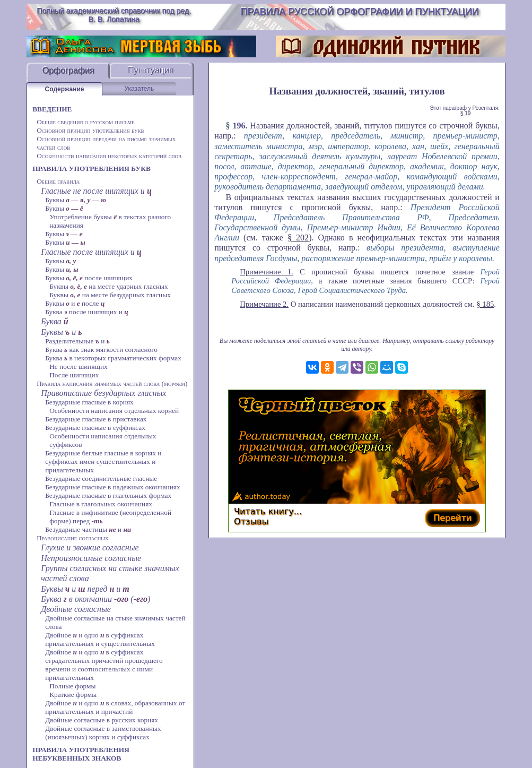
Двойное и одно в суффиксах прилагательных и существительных (100, 639)
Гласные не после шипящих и (96, 191)
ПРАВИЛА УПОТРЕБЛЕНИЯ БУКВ (91, 169)
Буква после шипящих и (87, 312)
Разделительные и (77, 341)
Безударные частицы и (88, 529)
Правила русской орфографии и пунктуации (360, 12)
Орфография (68, 70)
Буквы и (61, 332)
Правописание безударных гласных (103, 393)
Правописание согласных (72, 538)
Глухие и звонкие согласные (90, 547)
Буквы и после (75, 303)
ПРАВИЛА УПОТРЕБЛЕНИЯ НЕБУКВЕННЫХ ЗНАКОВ (81, 754)
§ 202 (298, 238)
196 (239, 126)
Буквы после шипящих (89, 278)
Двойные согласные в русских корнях (102, 720)
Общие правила (58, 181)
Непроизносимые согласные (91, 558)
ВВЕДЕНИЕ (52, 109)
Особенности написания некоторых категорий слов (109, 156)
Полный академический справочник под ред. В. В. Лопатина (114, 15)
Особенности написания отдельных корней (114, 411)
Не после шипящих (79, 366)
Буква (55, 321)
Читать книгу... (268, 511)
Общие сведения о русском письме (86, 122)
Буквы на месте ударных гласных (109, 286)
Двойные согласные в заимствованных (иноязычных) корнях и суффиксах (103, 733)
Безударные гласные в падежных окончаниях (112, 487)
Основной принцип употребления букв (90, 130)
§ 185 (485, 304)
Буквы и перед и (85, 589)
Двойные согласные (76, 609)
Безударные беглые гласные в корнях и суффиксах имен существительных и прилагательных (103, 461)
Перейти (452, 518)
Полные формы (72, 686)
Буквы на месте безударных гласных (110, 295)
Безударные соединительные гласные (101, 478)
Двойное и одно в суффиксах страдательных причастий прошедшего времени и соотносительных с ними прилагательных (104, 665)
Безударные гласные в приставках (96, 419)
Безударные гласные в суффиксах (95, 428)
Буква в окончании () (95, 599)
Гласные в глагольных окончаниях (101, 504)
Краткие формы (73, 694)
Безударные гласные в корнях (89, 402)
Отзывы (251, 521)
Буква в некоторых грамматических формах (113, 358)
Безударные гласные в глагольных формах (108, 495)
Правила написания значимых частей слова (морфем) (112, 383)
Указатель (139, 89)
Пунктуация (151, 70)
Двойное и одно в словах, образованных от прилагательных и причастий (115, 707)
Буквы (76, 200)
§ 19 (465, 113)
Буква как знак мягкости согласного (101, 350)
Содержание (65, 89)
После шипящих (74, 375)
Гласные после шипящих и (91, 252)
